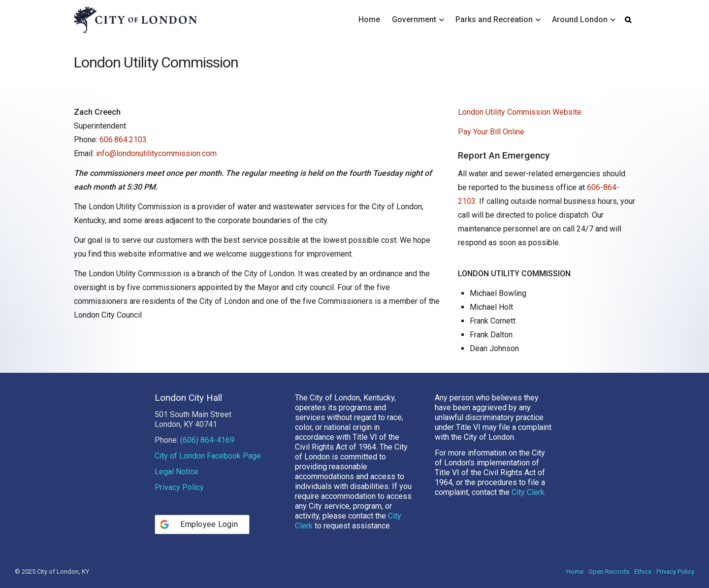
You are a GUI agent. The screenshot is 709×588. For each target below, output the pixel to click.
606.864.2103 (123, 140)
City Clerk (528, 492)
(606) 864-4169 (207, 440)
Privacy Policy (179, 487)
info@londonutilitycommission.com (156, 153)
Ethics (643, 572)
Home (369, 19)
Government (414, 19)
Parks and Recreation (494, 19)
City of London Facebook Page (208, 456)
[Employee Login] (202, 524)
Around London (580, 19)
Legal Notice (177, 472)
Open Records (609, 572)
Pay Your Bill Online (491, 132)
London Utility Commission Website (520, 112)
